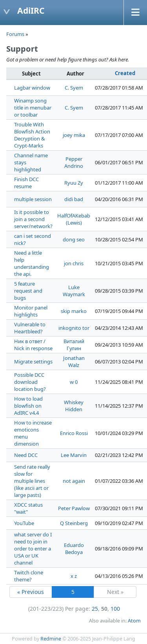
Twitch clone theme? (29, 576)
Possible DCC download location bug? (30, 382)
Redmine (51, 639)
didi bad (74, 199)
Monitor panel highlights (31, 311)
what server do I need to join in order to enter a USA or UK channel (33, 549)
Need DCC (26, 455)
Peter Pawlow (74, 508)
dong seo (74, 239)
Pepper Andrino (74, 162)
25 (95, 609)
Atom (134, 621)
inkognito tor (74, 328)
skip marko (74, 311)
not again (74, 481)
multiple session (33, 199)
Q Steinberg (74, 523)
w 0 (74, 382)
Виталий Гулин (74, 345)
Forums (15, 34)
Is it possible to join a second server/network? (33, 219)
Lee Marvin (74, 455)
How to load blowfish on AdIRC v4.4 (28, 406)
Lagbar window (32, 88)
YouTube (24, 523)
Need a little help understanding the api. (32, 263)
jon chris (74, 263)
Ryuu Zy (74, 183)
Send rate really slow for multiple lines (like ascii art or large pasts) (32, 481)
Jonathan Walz (74, 362)
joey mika (74, 135)
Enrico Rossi (74, 433)
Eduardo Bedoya (74, 549)
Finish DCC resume (26, 183)
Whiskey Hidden (74, 406)
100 (115, 609)
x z (74, 576)
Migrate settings (33, 362)
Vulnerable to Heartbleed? (30, 328)
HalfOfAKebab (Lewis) (74, 219)
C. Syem (74, 88)
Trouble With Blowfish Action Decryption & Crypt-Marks (32, 135)
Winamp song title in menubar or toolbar (33, 108)
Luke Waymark (74, 291)
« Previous (31, 592)
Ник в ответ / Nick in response (33, 345)
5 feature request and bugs (28, 291)
